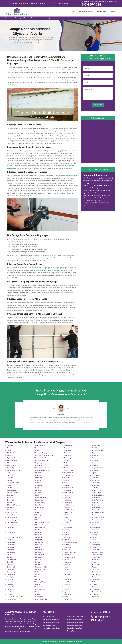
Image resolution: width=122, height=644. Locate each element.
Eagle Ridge (39, 463)
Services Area (101, 12)
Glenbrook (39, 517)
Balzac (9, 473)
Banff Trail (10, 475)
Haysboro (38, 547)
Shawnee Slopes (97, 463)
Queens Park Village (70, 552)
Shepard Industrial (98, 468)
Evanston (38, 490)
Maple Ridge (68, 455)
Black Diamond (12, 490)
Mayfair (66, 463)
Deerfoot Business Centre (15, 597)
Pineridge (67, 545)
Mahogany (67, 448)
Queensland (67, 555)
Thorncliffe (95, 542)
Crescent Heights (12, 582)
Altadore (10, 455)
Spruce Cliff (96, 510)
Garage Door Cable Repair (75, 628)
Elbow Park (39, 480)
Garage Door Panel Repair (75, 625)
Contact (112, 12)
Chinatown (10, 547)
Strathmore (95, 522)
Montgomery (68, 490)
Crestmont (10, 584)
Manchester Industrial (70, 453)
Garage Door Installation (51, 619)
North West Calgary (70, 510)
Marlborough (68, 458)
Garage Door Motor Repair (75, 622)
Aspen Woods (11, 465)
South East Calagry (98, 495)
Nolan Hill (67, 498)
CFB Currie (10, 535)
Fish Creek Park (40, 503)
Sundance (95, 530)
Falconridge (39, 500)
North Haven (67, 508)
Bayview (10, 480)
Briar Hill (10, 503)
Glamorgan (39, 515)
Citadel (9, 555)
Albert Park (10, 453)
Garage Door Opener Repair (52, 628)
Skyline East (96, 480)
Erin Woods (39, 485)
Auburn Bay (11, 468)
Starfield (95, 515)
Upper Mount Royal (98, 555)
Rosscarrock (68, 587)
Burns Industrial (12, 513)
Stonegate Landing (98, 517)
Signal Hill (95, 473)
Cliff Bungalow (12, 560)
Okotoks (66, 522)
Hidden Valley (40, 550)
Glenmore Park (40, 525)
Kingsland (38, 587)
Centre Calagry (12, 532)
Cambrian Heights (13, 517)
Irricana (38, 575)
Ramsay (66, 560)
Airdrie (9, 450)
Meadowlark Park (69, 475)
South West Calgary (98, 500)
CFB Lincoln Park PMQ (14, 537)
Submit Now (98, 105)
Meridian (66, 478)
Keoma (38, 579)
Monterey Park (68, 488)
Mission (66, 485)
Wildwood (95, 584)
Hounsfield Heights (41, 567)
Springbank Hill (97, 508)
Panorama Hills (68, 527)
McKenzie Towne (69, 473)
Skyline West (96, 483)
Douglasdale (39, 448)
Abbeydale (10, 446)
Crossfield (10, 587)
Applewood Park (12, 460)
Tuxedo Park (96, 550)
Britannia (10, 510)
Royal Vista (67, 594)
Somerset (95, 488)
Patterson (67, 537)
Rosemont (67, 584)
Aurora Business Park (14, 470)
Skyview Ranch (97, 485)
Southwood (95, 505)
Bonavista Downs (12, 493)
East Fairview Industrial (43, 468)
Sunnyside (95, 532)
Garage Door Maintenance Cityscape (42, 18)
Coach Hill (10, 562)
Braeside (10, 498)
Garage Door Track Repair (75, 616)
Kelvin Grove (39, 577)
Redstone (67, 567)
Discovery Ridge (40, 446)
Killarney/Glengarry (41, 582)
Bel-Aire (9, 485)
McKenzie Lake (68, 470)
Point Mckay (67, 547)
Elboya (37, 483)
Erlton (37, 488)
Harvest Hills (39, 542)
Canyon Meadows (13, 522)
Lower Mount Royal (41, 599)
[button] (55, 409)
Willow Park (96, 587)
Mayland (66, 465)
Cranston (10, 579)
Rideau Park (67, 575)
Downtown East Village (43, 458)
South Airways (96, 490)
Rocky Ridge (67, 579)
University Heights (98, 552)
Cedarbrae (10, 530)
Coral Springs (11, 572)
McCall (66, 468)
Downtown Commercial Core (44, 455)
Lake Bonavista (40, 589)
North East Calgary (69, 505)
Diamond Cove (12, 599)
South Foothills (97, 498)
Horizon (38, 562)
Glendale (38, 520)
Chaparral (10, 540)
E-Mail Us (101, 620)
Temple (94, 540)
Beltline (9, 488)
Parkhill (66, 532)
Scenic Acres (96, 455)
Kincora (38, 584)
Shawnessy (95, 465)
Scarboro (95, 453)
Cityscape (10, 557)
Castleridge (11, 527)
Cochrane (10, 565)
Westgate (95, 577)
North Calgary (68, 503)
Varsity (94, 562)
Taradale (95, 537)
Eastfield (38, 473)
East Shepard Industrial (43, 470)
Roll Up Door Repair (50, 625)
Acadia (9, 448)
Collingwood (11, 567)
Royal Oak (67, 592)
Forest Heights (40, 508)
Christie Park (11, 552)
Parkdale (66, 530)
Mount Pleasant (69, 493)
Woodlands (95, 597)
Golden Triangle (40, 527)
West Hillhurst (96, 572)
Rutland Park (68, 599)
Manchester (67, 450)
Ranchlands (67, 562)
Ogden (66, 517)
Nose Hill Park (68, 513)
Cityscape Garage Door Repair (60, 642)
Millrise (66, 483)
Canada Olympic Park (14, 520)
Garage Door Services (86, 12)
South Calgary (96, 493)
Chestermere (11, 545)
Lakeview (38, 592)
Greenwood (39, 537)
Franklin (38, 513)
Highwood (38, 557)
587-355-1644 (91, 5)
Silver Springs (96, 475)
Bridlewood (11, 508)
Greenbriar (39, 532)
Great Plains (39, 530)
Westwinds (95, 579)
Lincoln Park (39, 597)
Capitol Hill (10, 525)
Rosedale (67, 582)
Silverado (95, 478)
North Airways (68, 500)
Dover (37, 450)
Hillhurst (38, 560)
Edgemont (39, 478)
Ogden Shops (68, 520)
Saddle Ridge (96, 446)
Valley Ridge (96, 557)
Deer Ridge (10, 592)
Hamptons (39, 540)
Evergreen (38, 493)
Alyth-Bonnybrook (12, 458)
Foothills (38, 505)
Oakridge (66, 515)
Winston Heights (97, 592)
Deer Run (10, 594)
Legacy (38, 594)
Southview (95, 503)
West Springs (96, 575)
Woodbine (95, 594)
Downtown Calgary (41, 453)
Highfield (38, 552)
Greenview (39, 535)
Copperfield (11, 570)
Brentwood (10, 500)
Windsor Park (96, 589)
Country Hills (11, 577)
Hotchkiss (39, 565)
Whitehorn (95, 582)
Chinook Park (11, 550)
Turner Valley (96, 545)
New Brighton (68, 495)
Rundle (66, 597)
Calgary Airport (12, 515)
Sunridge (95, 535)
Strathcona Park (97, 520)
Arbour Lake (11, 463)
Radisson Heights (69, 557)
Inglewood (39, 572)
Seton (94, 458)
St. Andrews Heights (98, 513)
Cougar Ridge (11, 575)
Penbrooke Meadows (70, 542)
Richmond (67, 572)
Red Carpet (67, 565)
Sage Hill (95, 448)
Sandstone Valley (97, 450)
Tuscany (95, 547)
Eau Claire (39, 475)
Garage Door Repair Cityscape (20, 18)
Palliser (66, 525)
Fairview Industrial (41, 498)
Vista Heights (96, 565)
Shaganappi (96, 460)
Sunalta (94, 525)
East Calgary (39, 465)
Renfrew (66, 570)
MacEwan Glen (68, 446)
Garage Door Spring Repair (52, 622)
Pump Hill (67, 550)
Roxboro (66, 589)
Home (73, 12)
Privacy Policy (72, 631)
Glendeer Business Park (43, 522)
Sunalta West (96, 527)
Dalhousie (10, 589)
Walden (94, 567)
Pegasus (66, 540)
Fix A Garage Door (49, 616)
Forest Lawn (39, 510)
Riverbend (67, 577)
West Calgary (96, 570)
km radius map (98, 141)
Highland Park (40, 555)
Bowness (10, 495)
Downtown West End (42, 460)
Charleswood (11, 542)
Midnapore (67, 480)
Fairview (38, 495)
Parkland (66, 535)
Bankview (10, 478)
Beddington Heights (13, 483)
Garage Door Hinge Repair (75, 619)
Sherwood (95, 470)
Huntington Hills (40, 570)
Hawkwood (39, 545)
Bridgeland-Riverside (14, 505)
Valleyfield (95, 560)
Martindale (67, 460)
